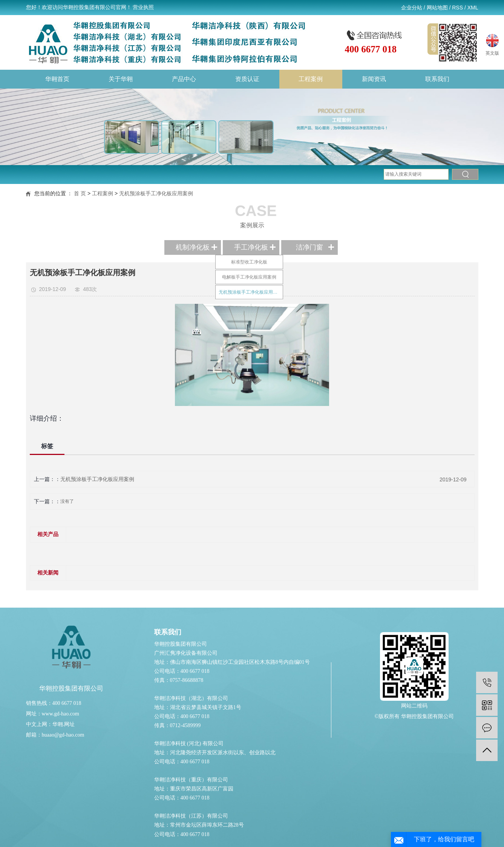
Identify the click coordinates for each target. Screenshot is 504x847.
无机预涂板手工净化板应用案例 (156, 193)
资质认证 (247, 79)
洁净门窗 (309, 247)
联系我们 (437, 79)
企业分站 (412, 8)
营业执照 (143, 7)
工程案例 (311, 79)
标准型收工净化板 (249, 262)
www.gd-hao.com (61, 714)
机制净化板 (193, 247)
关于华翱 (121, 79)
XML (473, 8)
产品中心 (184, 79)
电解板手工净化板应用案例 (249, 277)
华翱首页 (57, 79)
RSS (457, 8)
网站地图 (437, 8)
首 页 (80, 193)
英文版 (492, 44)
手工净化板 (251, 247)
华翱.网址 (64, 724)
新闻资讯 (374, 79)
